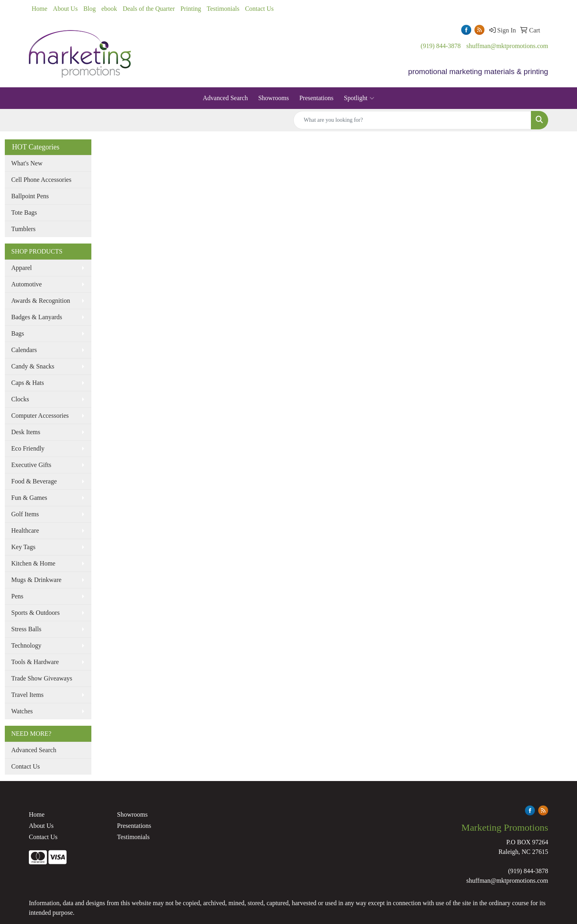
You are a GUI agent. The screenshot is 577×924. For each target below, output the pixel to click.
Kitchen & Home (33, 563)
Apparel (22, 268)
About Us (65, 9)
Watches (22, 711)
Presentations (316, 98)
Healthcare (25, 530)
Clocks (20, 399)
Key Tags (23, 547)
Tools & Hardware (35, 662)
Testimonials (223, 9)
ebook (109, 9)
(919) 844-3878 (441, 46)
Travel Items (27, 695)
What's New (27, 163)
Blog (90, 9)
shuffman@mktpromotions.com (507, 46)
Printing (191, 9)
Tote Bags (24, 212)
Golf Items (25, 514)
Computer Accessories (40, 416)
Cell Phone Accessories (41, 180)
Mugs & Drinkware (36, 580)
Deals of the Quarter (149, 9)
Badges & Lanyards (37, 317)
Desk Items (26, 432)
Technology (26, 645)
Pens (17, 596)
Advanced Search (225, 98)
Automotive (26, 284)
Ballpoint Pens (30, 196)
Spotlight (359, 98)
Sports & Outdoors (35, 613)
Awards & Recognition (41, 301)
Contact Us (259, 9)
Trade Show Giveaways (42, 678)
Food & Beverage (34, 481)
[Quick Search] (412, 120)
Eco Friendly (28, 448)
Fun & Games (29, 498)
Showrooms (273, 98)
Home (39, 9)
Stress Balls (26, 629)
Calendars (24, 350)
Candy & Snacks (33, 366)
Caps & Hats (28, 383)
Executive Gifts (31, 465)
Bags (18, 333)
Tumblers (23, 229)
